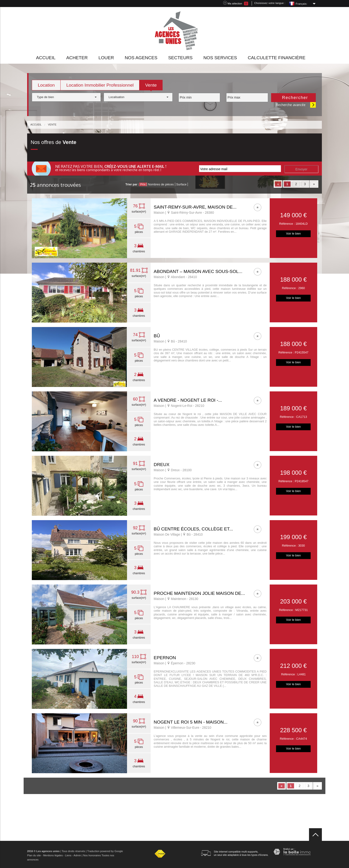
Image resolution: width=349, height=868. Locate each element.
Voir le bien (293, 234)
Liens (68, 855)
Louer (106, 58)
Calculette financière (276, 58)
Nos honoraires (92, 855)
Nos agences (141, 58)
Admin (77, 855)
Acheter (77, 58)
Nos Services (220, 58)
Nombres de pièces (161, 184)
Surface (181, 184)
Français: (302, 4)
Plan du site (34, 855)
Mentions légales (53, 855)
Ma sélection (236, 3)
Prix (143, 184)
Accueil (46, 58)
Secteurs (180, 58)
